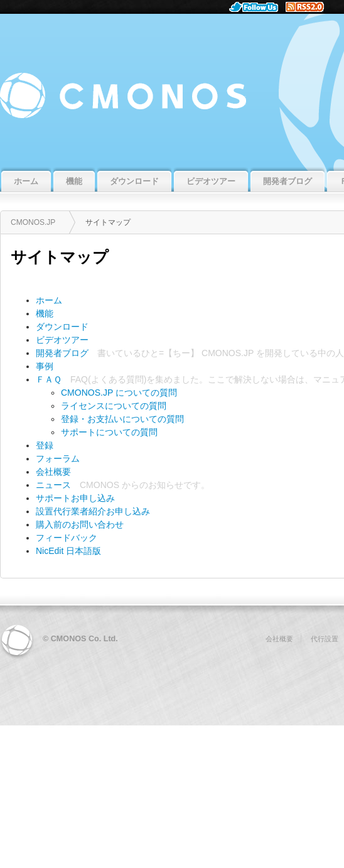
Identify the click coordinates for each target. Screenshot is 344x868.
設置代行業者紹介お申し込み (93, 511)
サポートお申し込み (75, 498)
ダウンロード (62, 327)
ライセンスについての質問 (114, 406)
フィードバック (67, 538)
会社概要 (53, 472)
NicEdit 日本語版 (68, 551)
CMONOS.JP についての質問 (119, 393)
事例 (45, 366)
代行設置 (325, 639)
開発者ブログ (62, 353)
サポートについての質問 (109, 432)
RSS (310, 7)
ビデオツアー (62, 340)
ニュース (53, 485)
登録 (45, 445)
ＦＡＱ (49, 379)
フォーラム (58, 458)
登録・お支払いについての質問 (122, 419)
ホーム (49, 300)
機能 (45, 313)
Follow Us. (257, 7)
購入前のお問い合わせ (80, 524)
